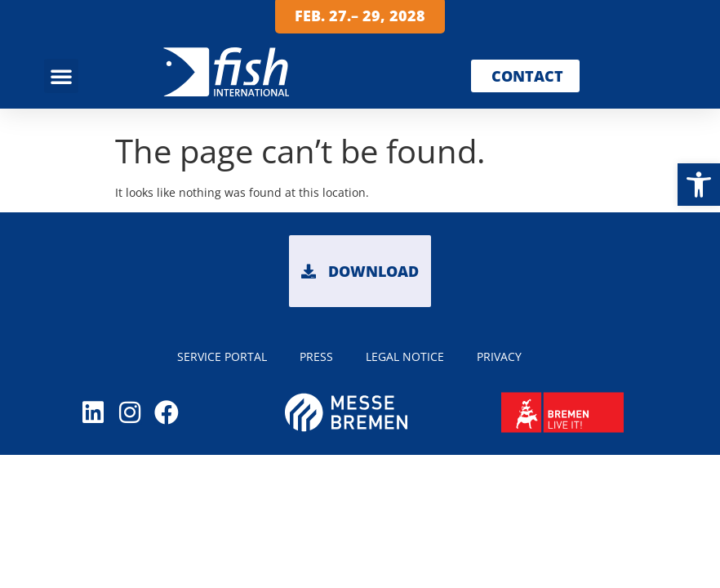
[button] (699, 185)
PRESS (316, 356)
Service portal (222, 356)
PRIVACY (499, 356)
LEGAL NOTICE (405, 356)
